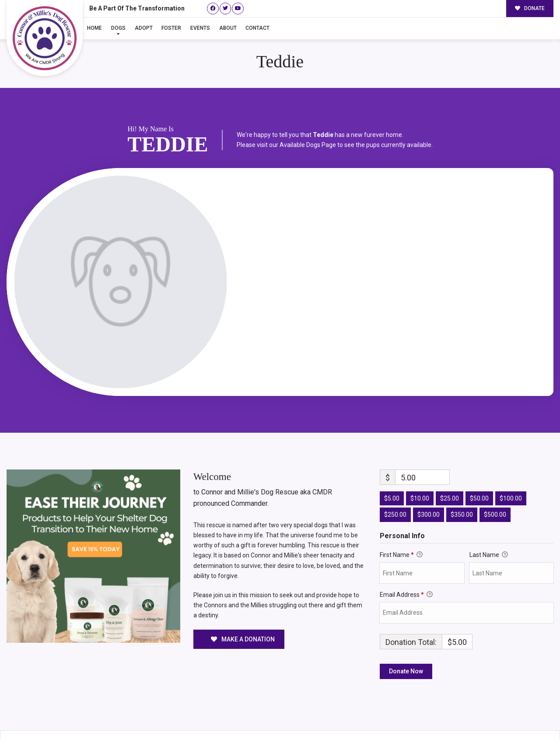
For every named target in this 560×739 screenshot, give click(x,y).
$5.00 (392, 459)
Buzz (298, 714)
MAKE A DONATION (243, 600)
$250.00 (395, 476)
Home (94, 28)
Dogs (118, 28)
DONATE (530, 8)
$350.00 (462, 476)
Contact (257, 28)
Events (200, 28)
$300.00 (429, 476)
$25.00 (450, 459)
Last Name (489, 516)
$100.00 (511, 459)
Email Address (406, 556)
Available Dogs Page (308, 105)
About (228, 28)
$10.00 (420, 459)
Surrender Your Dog (489, 714)
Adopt (144, 28)
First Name (401, 516)
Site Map (537, 714)
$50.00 (479, 459)
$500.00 (495, 476)
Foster (171, 28)
